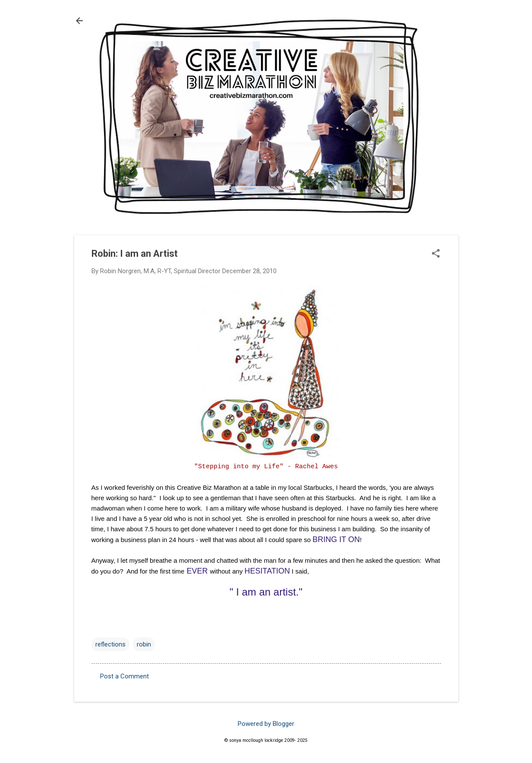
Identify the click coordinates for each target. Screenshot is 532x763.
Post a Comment (124, 676)
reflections (110, 644)
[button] (436, 254)
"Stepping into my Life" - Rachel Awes (266, 467)
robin (144, 644)
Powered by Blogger (266, 724)
